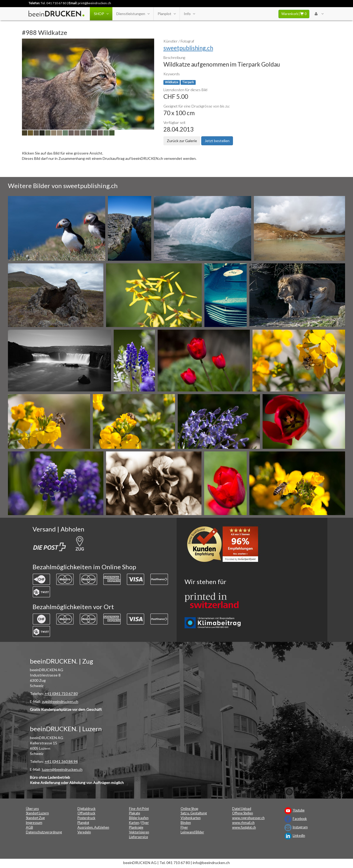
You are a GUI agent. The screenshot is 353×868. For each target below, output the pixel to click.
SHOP (101, 14)
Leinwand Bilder (192, 832)
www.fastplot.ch (244, 827)
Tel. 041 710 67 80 (54, 3)
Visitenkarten (191, 818)
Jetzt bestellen (217, 141)
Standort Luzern (37, 813)
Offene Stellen (243, 813)
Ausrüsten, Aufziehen (93, 827)
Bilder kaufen (139, 818)
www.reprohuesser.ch (248, 818)
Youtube (299, 810)
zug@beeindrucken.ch (60, 701)
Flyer (145, 823)
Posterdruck (86, 818)
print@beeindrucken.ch (94, 3)
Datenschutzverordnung (44, 832)
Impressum (34, 823)
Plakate (135, 813)
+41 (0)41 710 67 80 (61, 694)
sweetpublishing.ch (188, 48)
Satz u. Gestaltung (194, 813)
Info (189, 14)
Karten (134, 823)
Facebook (300, 819)
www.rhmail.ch (243, 823)
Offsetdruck (86, 813)
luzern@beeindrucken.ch (62, 769)
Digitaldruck (87, 809)
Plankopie (136, 827)
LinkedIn (299, 836)
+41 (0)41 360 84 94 (61, 761)
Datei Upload (242, 809)
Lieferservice (139, 837)
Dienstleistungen (133, 14)
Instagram (300, 827)
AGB (29, 827)
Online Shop (189, 809)
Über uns (32, 809)
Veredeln (84, 832)
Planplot (167, 14)
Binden (186, 823)
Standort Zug (35, 818)
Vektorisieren (139, 832)
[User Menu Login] (319, 14)
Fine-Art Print (139, 809)
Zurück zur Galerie (182, 141)
